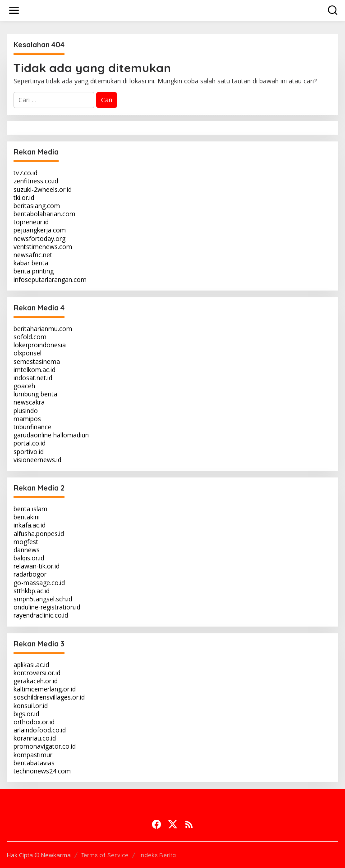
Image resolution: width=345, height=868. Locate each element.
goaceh (24, 386)
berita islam (30, 509)
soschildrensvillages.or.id (49, 697)
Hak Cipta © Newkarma (39, 855)
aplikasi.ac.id (31, 665)
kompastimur (33, 755)
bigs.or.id (26, 714)
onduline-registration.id (47, 607)
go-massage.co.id (39, 583)
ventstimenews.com (43, 247)
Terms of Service (105, 855)
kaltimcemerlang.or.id (45, 689)
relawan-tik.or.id (37, 566)
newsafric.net (33, 255)
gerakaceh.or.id (36, 681)
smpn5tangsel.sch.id (43, 599)
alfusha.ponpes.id (39, 534)
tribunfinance (32, 427)
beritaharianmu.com (43, 329)
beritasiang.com (37, 206)
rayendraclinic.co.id (41, 615)
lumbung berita (35, 394)
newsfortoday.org (39, 239)
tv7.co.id (25, 173)
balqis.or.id (29, 558)
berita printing (34, 271)
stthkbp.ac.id (32, 591)
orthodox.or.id (34, 722)
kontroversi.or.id (37, 673)
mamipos (27, 419)
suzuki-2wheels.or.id (43, 189)
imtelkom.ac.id (34, 370)
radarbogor (30, 574)
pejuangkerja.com (40, 230)
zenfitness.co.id (36, 181)
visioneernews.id (37, 460)
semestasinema (37, 361)
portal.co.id (30, 443)
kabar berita (31, 263)
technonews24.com (42, 771)
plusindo (26, 411)
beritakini (27, 517)
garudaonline (32, 435)
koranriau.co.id (35, 738)
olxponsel (28, 353)
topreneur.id (31, 222)
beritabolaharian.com (44, 214)
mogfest (26, 542)
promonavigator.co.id (45, 746)
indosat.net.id (33, 378)
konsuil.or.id (31, 706)
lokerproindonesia (40, 345)
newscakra (29, 402)
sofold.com (30, 337)
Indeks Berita (158, 855)
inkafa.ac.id (30, 525)
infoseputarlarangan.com (50, 279)
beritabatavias (34, 763)
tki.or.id (24, 198)
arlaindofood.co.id (40, 730)
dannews (27, 550)
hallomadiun (71, 435)
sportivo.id (29, 452)
